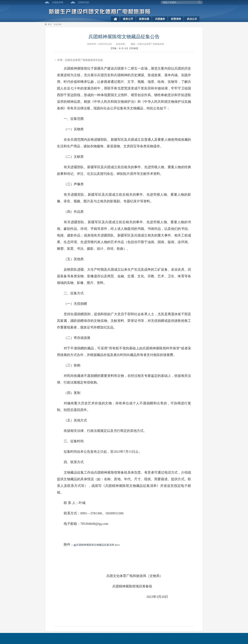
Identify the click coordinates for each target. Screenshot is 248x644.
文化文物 (57, 24)
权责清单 (176, 19)
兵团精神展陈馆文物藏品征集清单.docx (97, 545)
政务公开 (128, 19)
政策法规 (144, 19)
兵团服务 (160, 19)
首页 (50, 24)
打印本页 (134, 48)
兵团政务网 (58, 2)
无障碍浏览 (84, 2)
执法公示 (192, 19)
